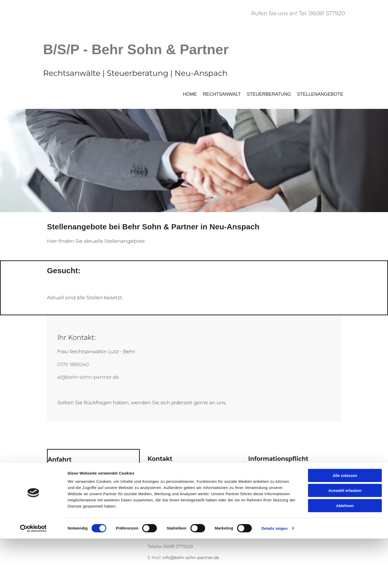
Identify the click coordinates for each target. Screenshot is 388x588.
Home (190, 94)
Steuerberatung (269, 94)
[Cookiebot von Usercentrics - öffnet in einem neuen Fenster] (33, 578)
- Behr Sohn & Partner (156, 49)
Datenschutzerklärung (271, 481)
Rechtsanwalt (222, 94)
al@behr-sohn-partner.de (88, 377)
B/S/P (61, 49)
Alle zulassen (345, 525)
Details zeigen (274, 578)
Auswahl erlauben (345, 540)
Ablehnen (345, 555)
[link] (93, 478)
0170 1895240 (73, 364)
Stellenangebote (320, 94)
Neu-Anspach (201, 73)
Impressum (260, 470)
